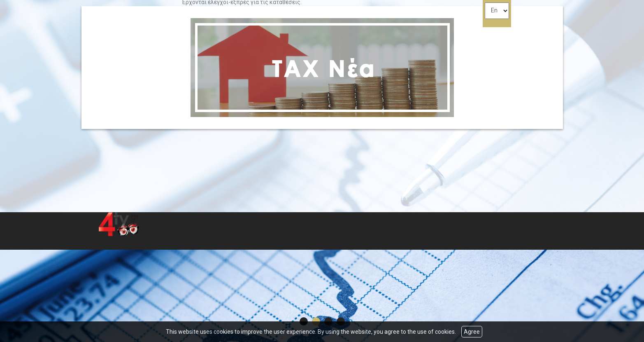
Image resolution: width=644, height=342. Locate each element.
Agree (472, 332)
